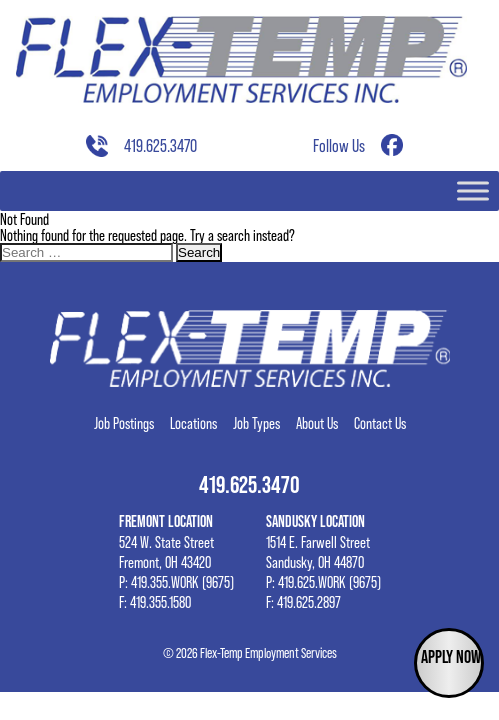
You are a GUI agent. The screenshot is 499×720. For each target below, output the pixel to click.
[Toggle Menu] (473, 190)
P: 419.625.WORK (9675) (323, 582)
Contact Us (380, 423)
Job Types (256, 423)
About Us (317, 423)
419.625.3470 (160, 146)
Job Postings (124, 423)
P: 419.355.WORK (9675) (176, 582)
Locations (193, 423)
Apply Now (451, 656)
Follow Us (339, 146)
